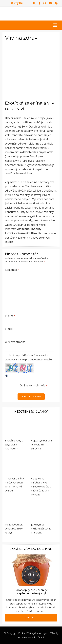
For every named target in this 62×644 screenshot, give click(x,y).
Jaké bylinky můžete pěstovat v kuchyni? (41, 528)
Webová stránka (15, 342)
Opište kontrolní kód (33, 385)
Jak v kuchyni (40, 633)
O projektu (17, 3)
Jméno (10, 316)
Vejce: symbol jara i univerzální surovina (41, 444)
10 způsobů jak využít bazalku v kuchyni (14, 528)
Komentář (12, 270)
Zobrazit (31, 618)
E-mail (10, 329)
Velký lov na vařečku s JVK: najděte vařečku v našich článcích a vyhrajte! (41, 486)
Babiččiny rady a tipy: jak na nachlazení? (14, 444)
